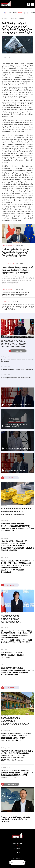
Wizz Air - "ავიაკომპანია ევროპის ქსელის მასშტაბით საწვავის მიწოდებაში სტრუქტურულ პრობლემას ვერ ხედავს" (16, 737)
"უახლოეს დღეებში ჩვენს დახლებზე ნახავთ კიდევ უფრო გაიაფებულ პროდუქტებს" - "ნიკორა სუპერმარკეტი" (17, 527)
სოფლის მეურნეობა (9, 245)
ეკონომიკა (6, 301)
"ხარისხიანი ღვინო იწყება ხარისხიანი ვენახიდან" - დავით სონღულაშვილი (15, 294)
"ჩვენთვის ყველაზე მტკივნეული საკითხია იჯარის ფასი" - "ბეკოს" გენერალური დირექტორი (16, 819)
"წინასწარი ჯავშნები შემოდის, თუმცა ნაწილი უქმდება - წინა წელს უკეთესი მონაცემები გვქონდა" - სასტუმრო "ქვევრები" (17, 774)
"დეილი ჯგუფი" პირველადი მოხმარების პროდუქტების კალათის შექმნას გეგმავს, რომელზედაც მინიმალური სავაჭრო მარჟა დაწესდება (17, 546)
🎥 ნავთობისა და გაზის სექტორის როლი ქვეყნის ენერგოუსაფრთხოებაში (14, 344)
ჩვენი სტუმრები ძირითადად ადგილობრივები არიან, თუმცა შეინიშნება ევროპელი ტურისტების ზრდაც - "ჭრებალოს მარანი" (15, 722)
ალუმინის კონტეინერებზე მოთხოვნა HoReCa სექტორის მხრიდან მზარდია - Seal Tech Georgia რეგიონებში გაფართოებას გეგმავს (17, 512)
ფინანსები (14, 18)
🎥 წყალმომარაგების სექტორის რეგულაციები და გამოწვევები (16, 378)
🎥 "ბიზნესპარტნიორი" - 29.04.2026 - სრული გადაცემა (17, 370)
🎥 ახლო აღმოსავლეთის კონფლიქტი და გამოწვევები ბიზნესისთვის (17, 361)
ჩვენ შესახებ (18, 844)
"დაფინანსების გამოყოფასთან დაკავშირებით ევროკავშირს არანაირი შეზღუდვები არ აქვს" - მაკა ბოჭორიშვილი (18, 307)
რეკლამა (17, 853)
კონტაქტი (18, 848)
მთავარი (5, 18)
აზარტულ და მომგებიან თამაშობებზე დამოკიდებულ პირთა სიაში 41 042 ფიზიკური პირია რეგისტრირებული (17, 671)
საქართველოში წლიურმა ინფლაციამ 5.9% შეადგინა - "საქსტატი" (14, 655)
